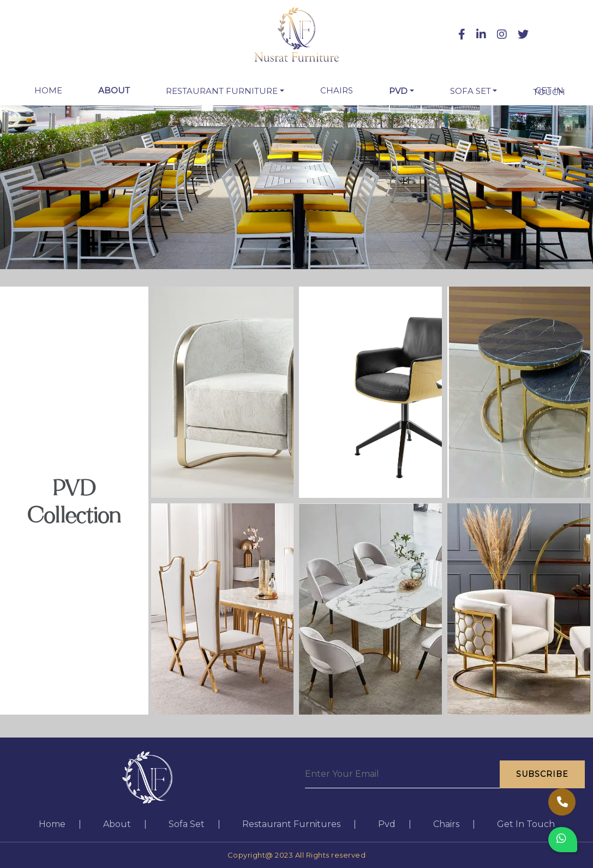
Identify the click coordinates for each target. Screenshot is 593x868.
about (114, 90)
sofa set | (194, 824)
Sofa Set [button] (471, 91)
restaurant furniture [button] (222, 91)
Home (50, 90)
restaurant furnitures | (299, 824)
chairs (337, 90)
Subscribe (542, 774)
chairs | (454, 824)
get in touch (549, 91)
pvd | (395, 824)
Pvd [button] (398, 91)
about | (125, 824)
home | (60, 824)
